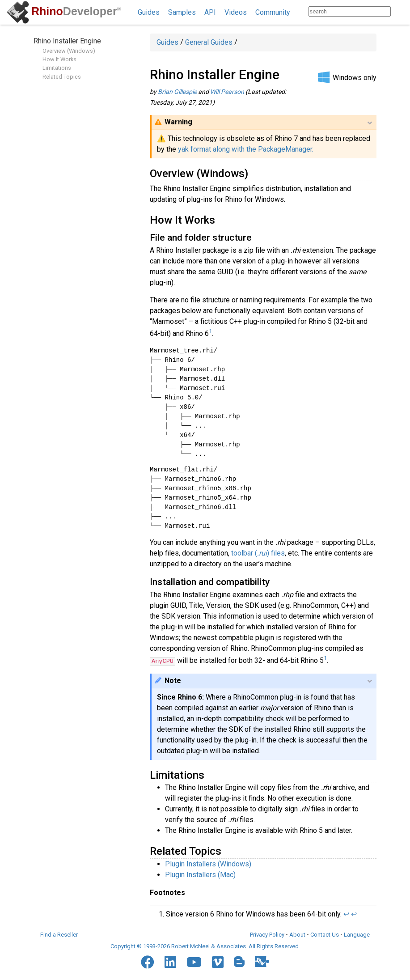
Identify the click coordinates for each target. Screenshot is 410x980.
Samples (182, 12)
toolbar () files (258, 553)
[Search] (399, 11)
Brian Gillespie (177, 92)
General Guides (209, 42)
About (297, 935)
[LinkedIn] (170, 962)
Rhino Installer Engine (67, 41)
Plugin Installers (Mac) (200, 875)
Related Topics (62, 77)
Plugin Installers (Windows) (208, 864)
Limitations (57, 68)
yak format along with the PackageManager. (246, 149)
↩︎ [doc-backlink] (346, 914)
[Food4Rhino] (262, 961)
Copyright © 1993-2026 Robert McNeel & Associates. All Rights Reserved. (205, 946)
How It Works (59, 59)
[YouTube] (194, 962)
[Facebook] (148, 962)
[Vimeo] (218, 962)
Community (273, 12)
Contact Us (325, 935)
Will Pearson (227, 92)
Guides (149, 12)
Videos (236, 12)
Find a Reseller (59, 935)
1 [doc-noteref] (210, 331)
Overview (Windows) (69, 51)
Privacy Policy (267, 935)
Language (357, 935)
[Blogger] (239, 962)
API (210, 12)
